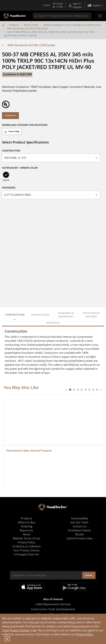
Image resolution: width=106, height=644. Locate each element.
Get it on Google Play (74, 587)
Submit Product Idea (79, 538)
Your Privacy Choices (26, 550)
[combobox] (62, 16)
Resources (26, 530)
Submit (89, 575)
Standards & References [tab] (66, 315)
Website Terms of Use (26, 538)
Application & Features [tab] (91, 315)
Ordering (27, 526)
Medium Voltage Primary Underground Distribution (72, 25)
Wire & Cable (31, 25)
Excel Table (12, 131)
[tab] (70, 390)
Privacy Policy (84, 634)
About (27, 534)
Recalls (80, 534)
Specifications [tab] (40, 315)
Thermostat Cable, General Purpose (29, 451)
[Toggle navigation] (100, 16)
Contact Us (10, 115)
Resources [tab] (53, 323)
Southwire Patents (79, 530)
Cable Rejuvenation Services (53, 604)
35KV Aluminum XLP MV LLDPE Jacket (27, 28)
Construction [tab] (15, 315)
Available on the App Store (32, 587)
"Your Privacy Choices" (16, 630)
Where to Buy (27, 522)
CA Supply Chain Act (27, 554)
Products (14, 25)
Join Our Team (79, 522)
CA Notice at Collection (26, 546)
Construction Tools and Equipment (53, 609)
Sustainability (79, 518)
